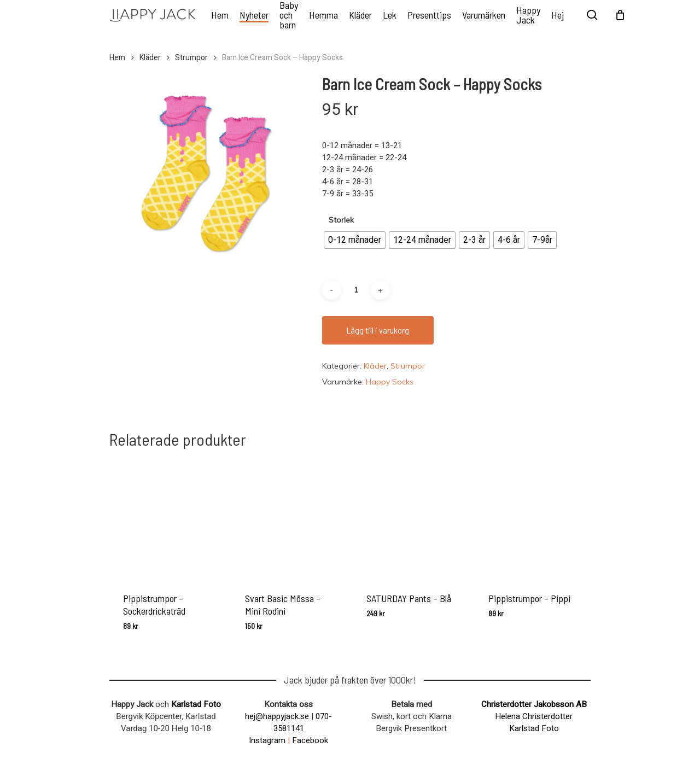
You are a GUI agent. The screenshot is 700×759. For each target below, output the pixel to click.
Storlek (341, 220)
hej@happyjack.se (277, 716)
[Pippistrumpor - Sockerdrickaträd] (167, 519)
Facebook (310, 740)
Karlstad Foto (196, 704)
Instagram (267, 740)
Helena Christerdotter (534, 716)
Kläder (150, 58)
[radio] (355, 240)
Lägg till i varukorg (378, 330)
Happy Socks (390, 382)
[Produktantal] (356, 290)
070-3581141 (303, 722)
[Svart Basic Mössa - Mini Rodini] (289, 519)
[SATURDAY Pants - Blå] (410, 519)
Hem (117, 58)
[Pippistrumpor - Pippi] (532, 519)
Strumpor (191, 58)
